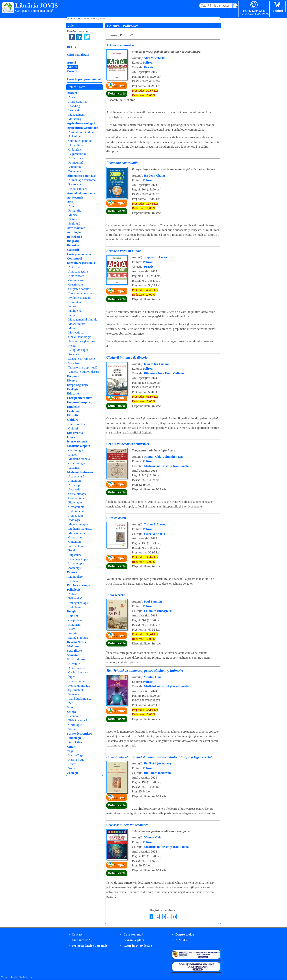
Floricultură (76, 145)
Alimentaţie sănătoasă (82, 176)
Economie (75, 716)
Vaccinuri (74, 468)
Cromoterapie (77, 498)
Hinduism (74, 625)
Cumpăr (119, 85)
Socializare (75, 363)
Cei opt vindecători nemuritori (128, 444)
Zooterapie (75, 568)
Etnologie (73, 407)
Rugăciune (75, 555)
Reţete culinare (78, 189)
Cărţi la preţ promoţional (84, 79)
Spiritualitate (76, 659)
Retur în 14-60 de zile (138, 946)
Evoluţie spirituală (80, 298)
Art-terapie (75, 485)
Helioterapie (76, 511)
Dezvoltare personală (81, 263)
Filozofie (73, 415)
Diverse (72, 380)
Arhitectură (75, 198)
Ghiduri (72, 420)
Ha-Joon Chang (154, 176)
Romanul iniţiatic (79, 686)
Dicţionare (74, 376)
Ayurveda (74, 489)
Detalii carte (117, 93)
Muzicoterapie (77, 533)
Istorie (71, 437)
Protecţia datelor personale (90, 946)
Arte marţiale (76, 228)
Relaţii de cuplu (78, 350)
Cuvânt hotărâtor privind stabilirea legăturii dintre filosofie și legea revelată (160, 757)
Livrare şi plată (134, 940)
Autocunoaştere (78, 272)
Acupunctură (76, 476)
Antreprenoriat (77, 102)
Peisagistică (76, 158)
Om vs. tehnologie (80, 337)
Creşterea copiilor (79, 289)
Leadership (75, 110)
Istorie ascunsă (77, 441)
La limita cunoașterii (158, 611)
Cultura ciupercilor (80, 141)
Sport (71, 707)
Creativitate (76, 285)
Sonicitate (74, 655)
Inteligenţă (75, 311)
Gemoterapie (76, 507)
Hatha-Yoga (76, 755)
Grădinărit (75, 150)
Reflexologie (76, 546)
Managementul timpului (83, 319)
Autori (71, 63)
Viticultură (75, 167)
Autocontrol (76, 267)
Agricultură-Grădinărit (83, 128)
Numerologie (77, 681)
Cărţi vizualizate (78, 55)
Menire (73, 328)
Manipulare (75, 577)
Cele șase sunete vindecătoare (127, 825)
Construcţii (74, 259)
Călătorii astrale (78, 672)
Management (76, 115)
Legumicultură (77, 154)
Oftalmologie (77, 463)
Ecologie (73, 389)
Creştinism (75, 620)
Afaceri (72, 93)
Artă (70, 202)
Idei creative (75, 433)
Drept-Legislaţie (78, 385)
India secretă (115, 595)
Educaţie (73, 393)
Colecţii (72, 71)
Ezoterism (74, 411)
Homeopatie (76, 516)
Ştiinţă (71, 712)
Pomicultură (76, 163)
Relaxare (74, 354)
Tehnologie (74, 738)
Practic (149, 67)
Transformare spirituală (83, 367)
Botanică (73, 245)
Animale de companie (81, 193)
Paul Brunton (153, 602)
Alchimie (74, 664)
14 (174, 917)
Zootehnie (75, 171)
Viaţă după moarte (80, 699)
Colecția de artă (155, 534)
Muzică (73, 215)
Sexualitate (74, 651)
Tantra (72, 764)
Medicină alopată (79, 446)
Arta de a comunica (120, 45)
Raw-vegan (75, 184)
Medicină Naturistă (80, 472)
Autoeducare (76, 276)
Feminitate (75, 302)
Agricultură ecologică (81, 123)
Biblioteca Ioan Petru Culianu (164, 373)
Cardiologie (76, 450)
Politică (72, 572)
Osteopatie (75, 537)
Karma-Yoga (76, 760)
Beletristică (74, 237)
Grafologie (75, 725)
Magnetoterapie (78, 524)
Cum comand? (133, 934)
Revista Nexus (76, 642)
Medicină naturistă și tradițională (166, 466)
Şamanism (75, 694)
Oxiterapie (75, 542)
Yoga (70, 751)
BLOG (71, 47)
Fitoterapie (75, 502)
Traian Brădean (154, 524)
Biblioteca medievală (158, 773)
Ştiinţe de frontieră (80, 734)
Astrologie (74, 232)
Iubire (72, 315)
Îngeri (72, 677)
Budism (73, 616)
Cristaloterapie (77, 494)
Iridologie (74, 520)
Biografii (73, 241)
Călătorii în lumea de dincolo (127, 357)
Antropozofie (77, 668)
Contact (77, 934)
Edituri (72, 67)
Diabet (72, 455)
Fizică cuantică (78, 720)
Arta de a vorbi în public (123, 251)
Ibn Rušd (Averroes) (157, 763)
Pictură (73, 219)
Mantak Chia (153, 457)
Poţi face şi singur (79, 585)
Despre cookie (185, 934)
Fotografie (75, 211)
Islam (72, 629)
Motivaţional (76, 332)
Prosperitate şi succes (82, 341)
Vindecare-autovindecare (84, 372)
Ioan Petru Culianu (157, 364)
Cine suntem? (81, 940)
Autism (73, 594)
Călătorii (73, 250)
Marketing (75, 119)
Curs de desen (116, 518)
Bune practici (77, 424)
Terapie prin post (79, 559)
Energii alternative (79, 398)
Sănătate (73, 646)
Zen (71, 703)
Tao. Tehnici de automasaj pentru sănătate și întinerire (145, 671)
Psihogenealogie (78, 603)
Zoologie (73, 773)
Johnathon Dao (173, 457)
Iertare (72, 306)
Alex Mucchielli (154, 58)
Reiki (72, 550)
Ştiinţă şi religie (78, 638)
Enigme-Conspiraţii (80, 402)
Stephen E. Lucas (155, 257)
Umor (71, 747)
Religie (72, 611)
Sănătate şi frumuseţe (82, 359)
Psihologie (74, 590)
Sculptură (74, 224)
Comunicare (76, 280)
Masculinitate (77, 324)
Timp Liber (75, 742)
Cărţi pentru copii (79, 254)
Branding (74, 106)
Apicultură (75, 136)
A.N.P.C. (181, 940)
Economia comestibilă (122, 163)
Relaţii (72, 346)
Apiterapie (75, 481)
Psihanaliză (75, 598)
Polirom (148, 63)
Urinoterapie (76, 563)
